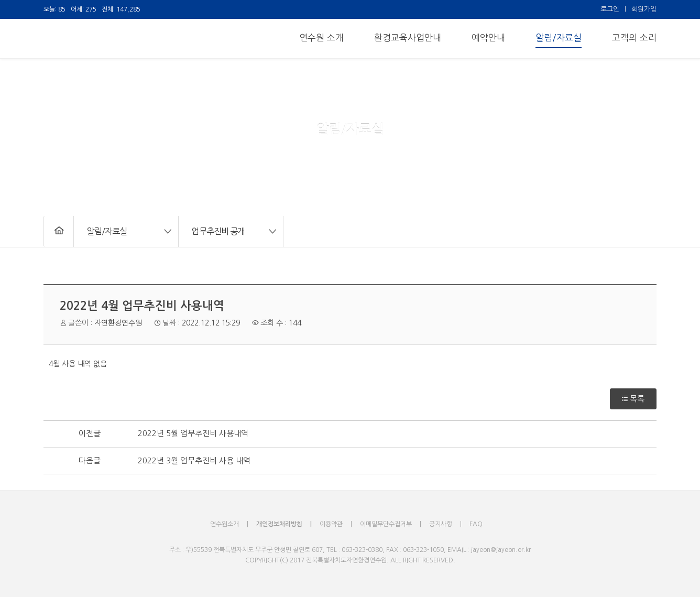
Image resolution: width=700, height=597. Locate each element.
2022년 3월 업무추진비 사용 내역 (194, 460)
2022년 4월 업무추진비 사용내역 (142, 306)
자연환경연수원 (118, 323)
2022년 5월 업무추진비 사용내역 (193, 433)
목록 (633, 399)
